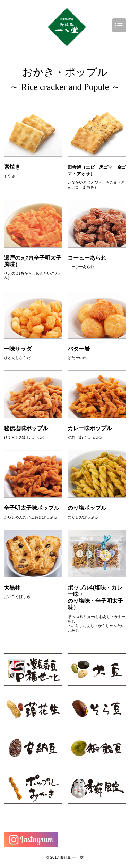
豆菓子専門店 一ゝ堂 (67, 27)
